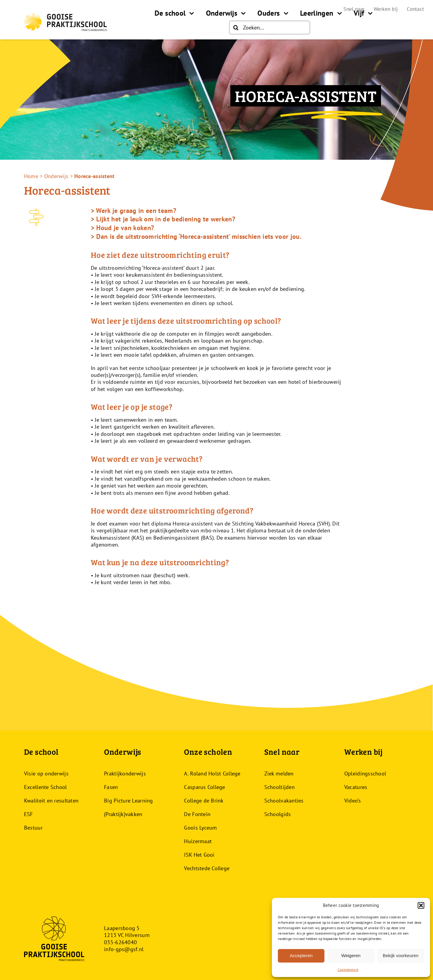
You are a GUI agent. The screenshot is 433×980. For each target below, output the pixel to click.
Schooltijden (279, 787)
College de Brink (204, 801)
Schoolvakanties (284, 801)
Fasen (111, 787)
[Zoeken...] (270, 28)
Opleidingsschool (365, 774)
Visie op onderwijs (46, 774)
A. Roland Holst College (212, 774)
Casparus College (204, 787)
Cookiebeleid (348, 970)
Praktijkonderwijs (125, 774)
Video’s (353, 801)
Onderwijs (56, 176)
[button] (421, 905)
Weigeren (351, 955)
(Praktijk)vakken (123, 814)
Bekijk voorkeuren (401, 955)
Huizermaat (198, 841)
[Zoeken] (236, 28)
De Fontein (197, 814)
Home (31, 176)
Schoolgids (278, 814)
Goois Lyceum (200, 828)
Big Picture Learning (128, 801)
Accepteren (301, 955)
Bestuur (33, 828)
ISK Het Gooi (199, 855)
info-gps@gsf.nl (124, 949)
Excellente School (46, 787)
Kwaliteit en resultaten (51, 801)
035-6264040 (120, 942)
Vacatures (356, 787)
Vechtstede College (207, 868)
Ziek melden (279, 774)
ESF (29, 814)
